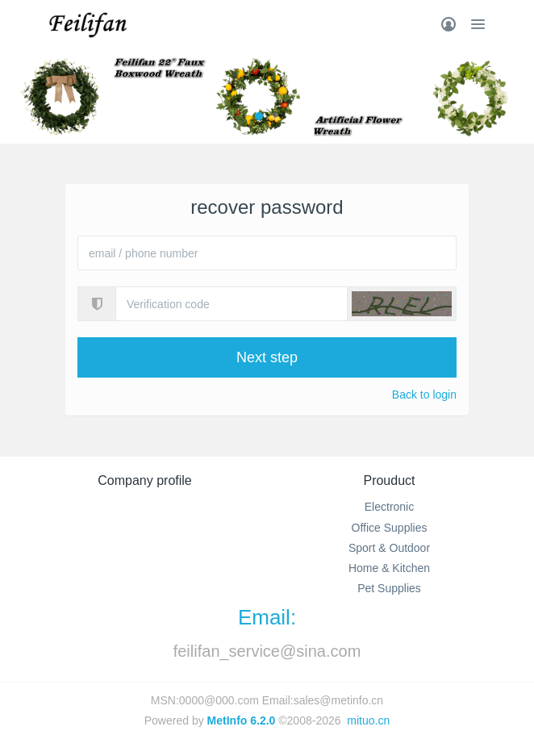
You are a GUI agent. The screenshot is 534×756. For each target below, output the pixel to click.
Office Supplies (390, 528)
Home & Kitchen (389, 568)
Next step (267, 357)
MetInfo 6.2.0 (242, 720)
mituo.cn (368, 720)
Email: (267, 617)
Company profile (145, 480)
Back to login (424, 395)
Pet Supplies (389, 588)
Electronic (389, 507)
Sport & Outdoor (389, 548)
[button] (402, 304)
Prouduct (389, 480)
